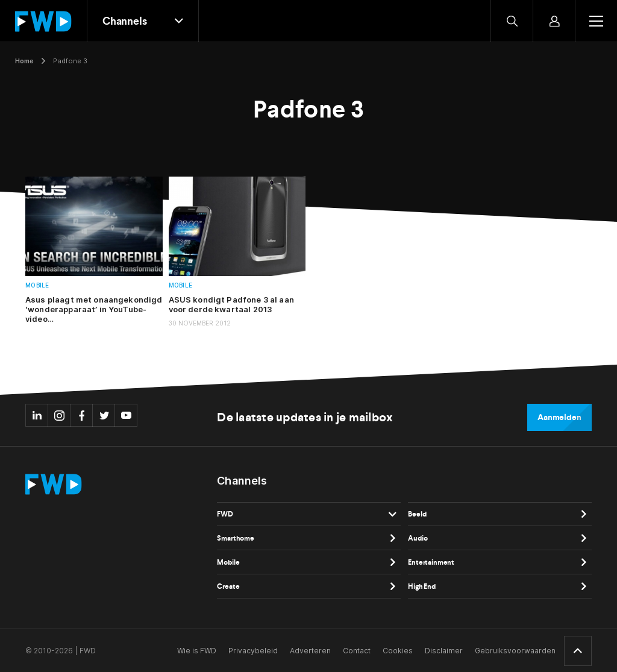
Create (228, 586)
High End (422, 586)
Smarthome (236, 538)
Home (24, 61)
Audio (418, 538)
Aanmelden (559, 417)
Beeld (417, 514)
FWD (225, 514)
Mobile (37, 285)
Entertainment (431, 562)
